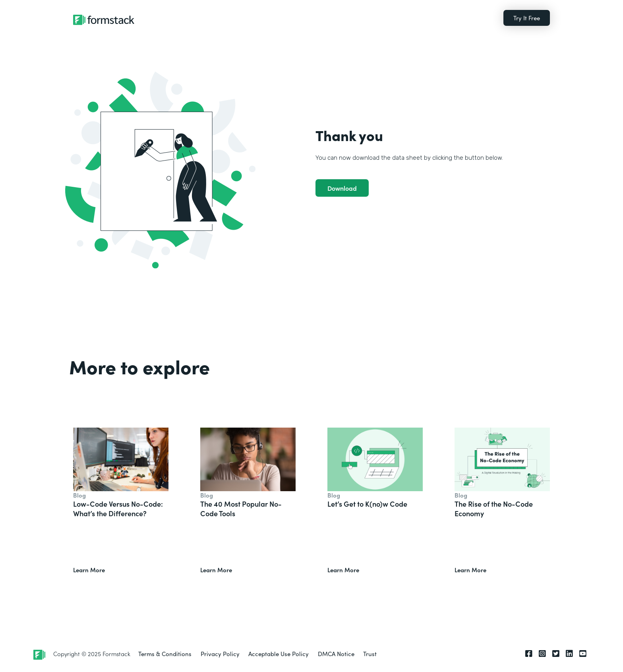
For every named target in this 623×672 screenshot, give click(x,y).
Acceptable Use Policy (279, 654)
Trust (370, 654)
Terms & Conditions (165, 654)
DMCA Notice (336, 654)
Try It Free (527, 18)
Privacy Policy (220, 654)
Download (342, 188)
